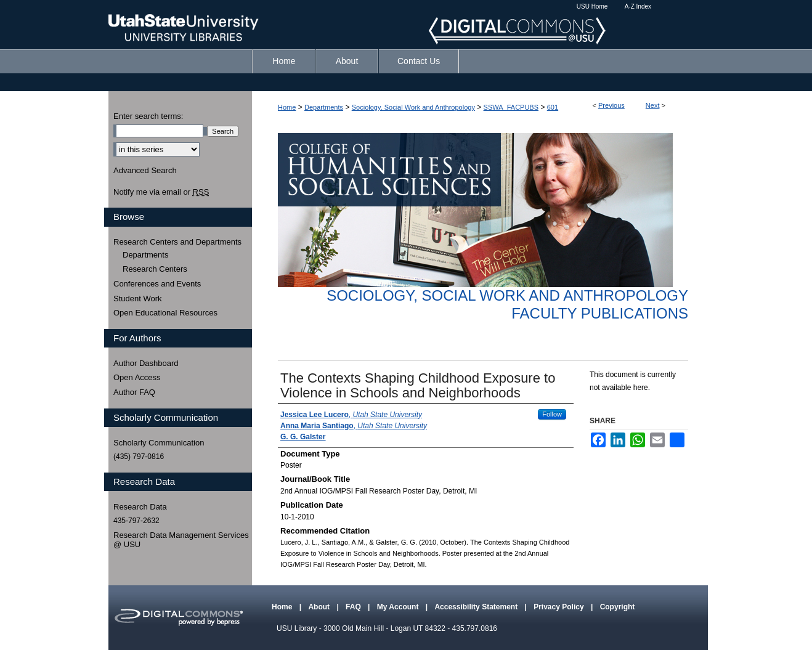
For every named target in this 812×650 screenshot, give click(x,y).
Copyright (618, 607)
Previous (611, 105)
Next (653, 105)
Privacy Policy (560, 607)
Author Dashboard (146, 363)
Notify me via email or (161, 192)
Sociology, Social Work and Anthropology (413, 107)
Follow (552, 414)
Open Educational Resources (165, 313)
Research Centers (155, 269)
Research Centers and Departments (177, 242)
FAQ (354, 607)
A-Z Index (638, 6)
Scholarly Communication (159, 443)
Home (287, 107)
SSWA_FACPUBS (511, 107)
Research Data (140, 507)
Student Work (138, 299)
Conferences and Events (157, 284)
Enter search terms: (148, 116)
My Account (399, 607)
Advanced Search (145, 170)
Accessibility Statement (477, 607)
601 (553, 107)
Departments (324, 107)
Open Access (137, 377)
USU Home (592, 6)
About (320, 607)
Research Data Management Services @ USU (181, 540)
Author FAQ (134, 392)
